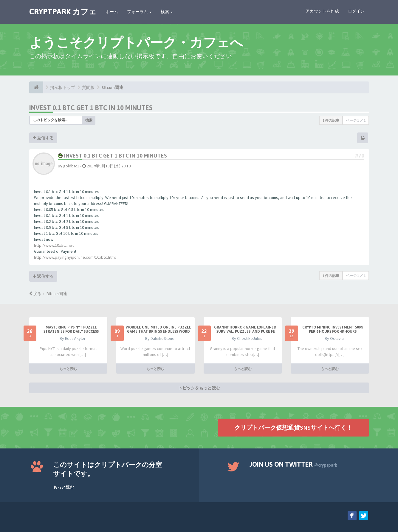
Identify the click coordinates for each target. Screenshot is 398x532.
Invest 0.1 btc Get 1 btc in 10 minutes (91, 108)
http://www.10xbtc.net (54, 245)
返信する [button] (43, 138)
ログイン (356, 11)
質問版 (88, 87)
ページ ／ (356, 120)
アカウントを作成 (322, 11)
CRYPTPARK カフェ (63, 12)
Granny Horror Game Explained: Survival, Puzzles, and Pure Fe (246, 329)
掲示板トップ (63, 87)
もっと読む (68, 368)
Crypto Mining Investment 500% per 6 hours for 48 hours (333, 329)
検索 (167, 12)
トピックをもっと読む (199, 388)
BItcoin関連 (112, 87)
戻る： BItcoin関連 (48, 294)
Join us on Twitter (293, 464)
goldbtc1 (71, 166)
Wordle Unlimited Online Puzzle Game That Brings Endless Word (158, 329)
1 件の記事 (331, 120)
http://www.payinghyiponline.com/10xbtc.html (75, 257)
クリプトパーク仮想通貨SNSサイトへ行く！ (293, 427)
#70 (360, 156)
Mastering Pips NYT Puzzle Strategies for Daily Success (71, 329)
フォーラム (139, 12)
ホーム (112, 12)
